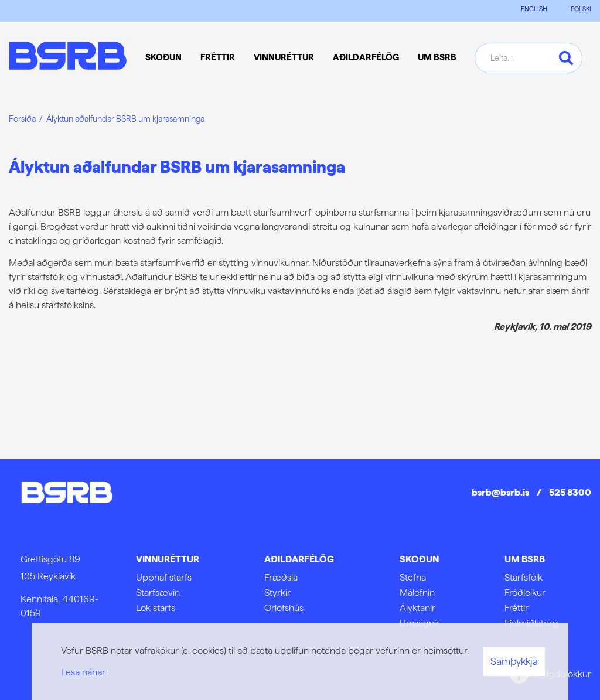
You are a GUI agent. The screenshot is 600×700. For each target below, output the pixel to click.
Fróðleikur (525, 593)
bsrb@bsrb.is (500, 492)
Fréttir (517, 608)
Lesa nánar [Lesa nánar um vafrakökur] (83, 672)
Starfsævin (158, 593)
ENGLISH (534, 9)
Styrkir (277, 593)
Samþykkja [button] (514, 661)
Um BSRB (525, 559)
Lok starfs (156, 608)
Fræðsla (281, 577)
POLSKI (581, 9)
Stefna (413, 577)
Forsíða (22, 119)
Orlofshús (284, 608)
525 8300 (570, 492)
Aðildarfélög (299, 559)
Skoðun (419, 559)
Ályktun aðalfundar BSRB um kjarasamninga (125, 119)
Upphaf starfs (164, 577)
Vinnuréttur (168, 559)
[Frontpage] (68, 58)
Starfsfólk (524, 577)
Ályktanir (417, 608)
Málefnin (417, 593)
